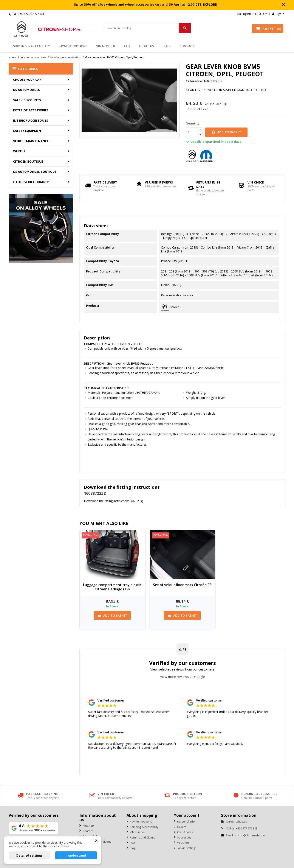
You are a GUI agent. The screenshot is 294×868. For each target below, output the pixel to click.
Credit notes (185, 832)
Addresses (184, 837)
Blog (167, 46)
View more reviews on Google (183, 677)
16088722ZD (95, 493)
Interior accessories (31, 121)
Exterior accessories (31, 110)
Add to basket (226, 132)
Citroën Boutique (28, 161)
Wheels (19, 151)
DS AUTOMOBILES (26, 90)
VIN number (106, 46)
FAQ (127, 46)
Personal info (186, 821)
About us (146, 46)
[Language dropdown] (246, 14)
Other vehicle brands (31, 182)
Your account (187, 815)
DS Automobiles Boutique (35, 172)
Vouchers (183, 843)
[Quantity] (192, 132)
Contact (187, 46)
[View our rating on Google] (33, 828)
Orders (181, 827)
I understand (76, 855)
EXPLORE (210, 4)
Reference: (194, 81)
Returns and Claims (142, 837)
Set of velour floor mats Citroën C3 (182, 585)
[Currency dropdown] (263, 14)
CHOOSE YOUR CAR (27, 80)
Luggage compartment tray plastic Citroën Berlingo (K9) (112, 587)
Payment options (73, 46)
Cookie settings (186, 848)
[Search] (147, 28)
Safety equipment (28, 131)
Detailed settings (29, 855)
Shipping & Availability (31, 46)
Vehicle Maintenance (31, 141)
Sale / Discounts (27, 100)
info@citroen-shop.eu (252, 835)
